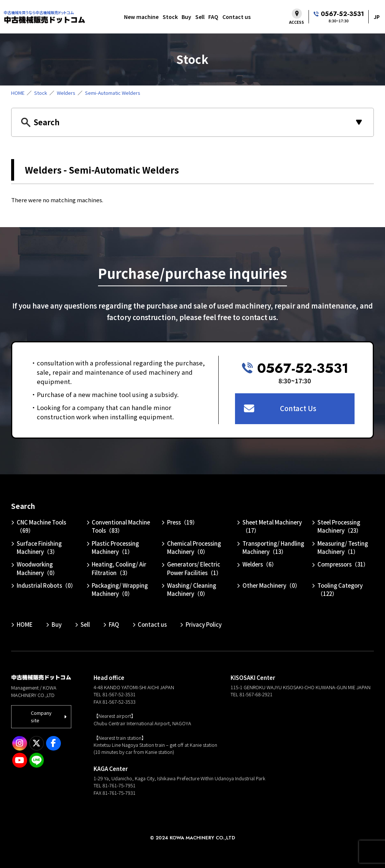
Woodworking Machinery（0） (37, 568)
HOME (18, 93)
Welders (66, 93)
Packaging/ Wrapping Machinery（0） (120, 589)
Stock (170, 17)
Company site (41, 716)
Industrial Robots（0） (46, 585)
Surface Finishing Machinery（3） (39, 547)
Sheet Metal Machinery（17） (272, 526)
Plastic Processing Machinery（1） (115, 547)
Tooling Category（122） (340, 589)
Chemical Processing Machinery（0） (194, 547)
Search (23, 506)
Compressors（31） (343, 564)
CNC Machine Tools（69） (41, 526)
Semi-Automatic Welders (113, 93)
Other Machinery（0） (271, 585)
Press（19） (182, 522)
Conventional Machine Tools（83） (121, 526)
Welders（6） (260, 564)
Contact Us (298, 408)
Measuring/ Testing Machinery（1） (343, 547)
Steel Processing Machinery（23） (340, 526)
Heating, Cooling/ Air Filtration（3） (119, 568)
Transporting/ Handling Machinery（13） (273, 547)
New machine (141, 17)
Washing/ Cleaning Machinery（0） (192, 589)
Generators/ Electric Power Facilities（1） (194, 568)
